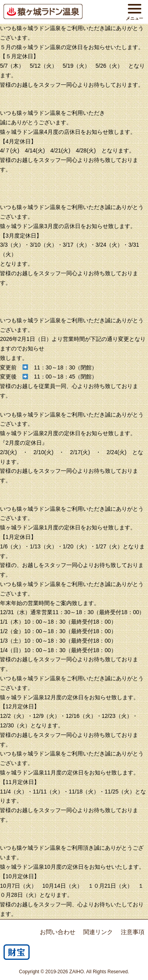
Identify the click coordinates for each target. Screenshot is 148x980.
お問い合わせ (58, 932)
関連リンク (98, 932)
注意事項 (133, 932)
